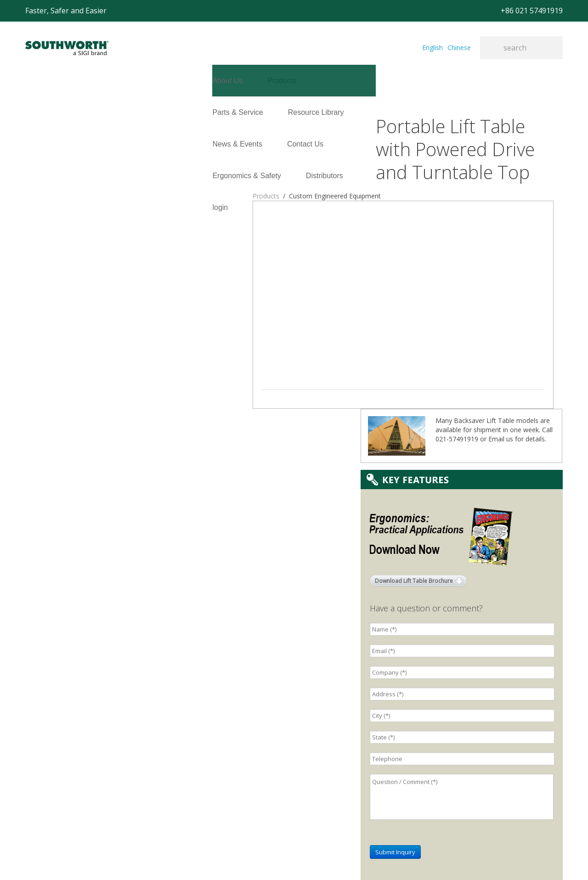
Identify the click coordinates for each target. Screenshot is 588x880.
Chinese (459, 48)
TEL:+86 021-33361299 (204, 757)
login (33, 144)
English (433, 48)
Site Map (282, 859)
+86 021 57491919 (156, 859)
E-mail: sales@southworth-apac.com (224, 746)
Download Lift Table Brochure (414, 346)
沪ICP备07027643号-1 (335, 859)
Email (496, 204)
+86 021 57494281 (234, 859)
